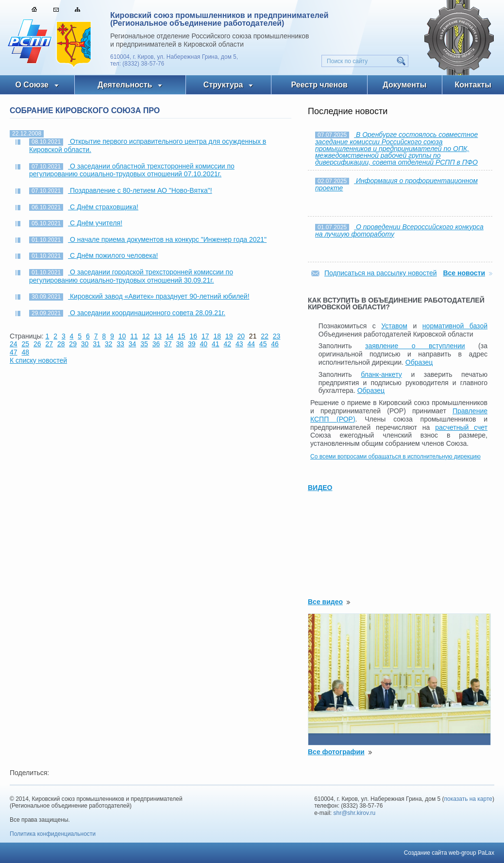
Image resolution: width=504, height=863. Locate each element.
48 (25, 352)
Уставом (394, 326)
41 (216, 344)
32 (109, 344)
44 (251, 344)
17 (205, 336)
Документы (404, 85)
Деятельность (125, 85)
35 (144, 344)
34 (133, 344)
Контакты (473, 85)
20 (241, 336)
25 (25, 344)
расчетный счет (461, 427)
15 (182, 336)
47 (14, 352)
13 (158, 336)
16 (194, 336)
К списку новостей (38, 360)
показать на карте (469, 799)
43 (239, 344)
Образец (419, 362)
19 (229, 336)
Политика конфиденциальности (53, 834)
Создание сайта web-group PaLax (449, 853)
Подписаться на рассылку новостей (381, 273)
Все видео (325, 602)
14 (170, 336)
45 (263, 344)
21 (253, 336)
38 (180, 344)
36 (156, 344)
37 (168, 344)
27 (49, 344)
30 (85, 344)
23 (277, 336)
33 (120, 344)
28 (61, 344)
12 (146, 336)
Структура (223, 85)
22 (265, 336)
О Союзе (32, 85)
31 (97, 344)
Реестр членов (319, 85)
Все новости (464, 273)
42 (227, 344)
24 (14, 344)
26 (37, 344)
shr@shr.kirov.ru (355, 813)
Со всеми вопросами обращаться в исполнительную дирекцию (395, 457)
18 (217, 336)
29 (73, 344)
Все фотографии (336, 752)
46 (275, 344)
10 (122, 336)
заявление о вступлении (415, 346)
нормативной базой (455, 326)
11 (134, 336)
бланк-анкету (381, 374)
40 (204, 344)
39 (192, 344)
